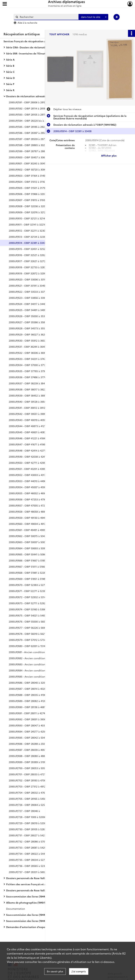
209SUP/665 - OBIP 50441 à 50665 (28, 554)
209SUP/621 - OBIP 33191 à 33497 (28, 286)
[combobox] (93, 17)
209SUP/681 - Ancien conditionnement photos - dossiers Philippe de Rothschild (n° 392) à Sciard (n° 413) (44, 652)
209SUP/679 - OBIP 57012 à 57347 (28, 640)
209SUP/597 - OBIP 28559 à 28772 (28, 139)
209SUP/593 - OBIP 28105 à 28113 (28, 114)
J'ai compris (79, 971)
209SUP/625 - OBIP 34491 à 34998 (28, 310)
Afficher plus (109, 156)
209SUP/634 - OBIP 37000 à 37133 (28, 365)
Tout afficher (59, 34)
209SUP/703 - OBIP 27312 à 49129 (28, 786)
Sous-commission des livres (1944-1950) (29, 896)
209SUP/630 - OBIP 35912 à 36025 (28, 341)
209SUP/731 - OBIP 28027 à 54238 (28, 835)
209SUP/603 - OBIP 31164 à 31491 (27, 176)
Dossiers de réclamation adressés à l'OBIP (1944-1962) (38, 96)
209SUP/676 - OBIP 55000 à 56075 (28, 622)
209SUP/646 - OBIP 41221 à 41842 (28, 438)
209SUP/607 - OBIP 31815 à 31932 (28, 200)
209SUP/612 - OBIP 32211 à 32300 (28, 231)
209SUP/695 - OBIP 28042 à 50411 (28, 738)
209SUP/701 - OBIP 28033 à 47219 (28, 774)
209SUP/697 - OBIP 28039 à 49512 (28, 750)
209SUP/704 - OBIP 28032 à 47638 (28, 793)
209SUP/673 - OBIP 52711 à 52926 (28, 603)
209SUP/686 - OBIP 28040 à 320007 (29, 683)
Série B (10, 66)
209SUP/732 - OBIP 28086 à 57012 (28, 841)
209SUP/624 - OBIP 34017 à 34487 (28, 304)
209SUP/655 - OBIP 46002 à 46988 (28, 493)
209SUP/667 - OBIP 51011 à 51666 (27, 567)
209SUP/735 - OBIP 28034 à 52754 (28, 860)
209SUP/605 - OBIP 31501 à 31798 (28, 188)
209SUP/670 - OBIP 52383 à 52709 (28, 585)
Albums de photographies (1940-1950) (28, 903)
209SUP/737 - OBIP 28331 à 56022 (28, 872)
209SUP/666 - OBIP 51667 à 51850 (28, 560)
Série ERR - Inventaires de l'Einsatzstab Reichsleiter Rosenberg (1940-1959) (41, 53)
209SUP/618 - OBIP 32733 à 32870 (28, 267)
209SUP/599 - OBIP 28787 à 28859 (28, 151)
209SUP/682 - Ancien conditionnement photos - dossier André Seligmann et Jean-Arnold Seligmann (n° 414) (44, 658)
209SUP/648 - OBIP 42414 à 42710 (28, 450)
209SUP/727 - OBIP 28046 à (24, 811)
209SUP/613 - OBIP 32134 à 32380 (28, 237)
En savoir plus (55, 971)
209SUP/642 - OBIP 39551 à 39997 (28, 414)
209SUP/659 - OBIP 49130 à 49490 (28, 518)
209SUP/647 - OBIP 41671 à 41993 (28, 444)
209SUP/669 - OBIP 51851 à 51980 (28, 579)
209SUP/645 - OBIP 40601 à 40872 (28, 432)
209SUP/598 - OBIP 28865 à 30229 (28, 145)
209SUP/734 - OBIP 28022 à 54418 (28, 854)
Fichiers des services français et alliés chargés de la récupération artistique (41, 884)
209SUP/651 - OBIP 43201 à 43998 (28, 469)
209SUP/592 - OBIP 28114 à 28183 (28, 108)
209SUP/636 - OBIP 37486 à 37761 (28, 377)
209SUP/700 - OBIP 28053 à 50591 (28, 768)
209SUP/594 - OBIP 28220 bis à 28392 (30, 121)
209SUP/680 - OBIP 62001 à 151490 (28, 646)
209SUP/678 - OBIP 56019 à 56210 (28, 634)
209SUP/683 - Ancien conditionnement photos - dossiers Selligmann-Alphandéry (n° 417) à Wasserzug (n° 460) (44, 664)
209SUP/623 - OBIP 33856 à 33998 (28, 298)
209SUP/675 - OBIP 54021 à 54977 (28, 615)
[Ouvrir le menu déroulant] (5, 4)
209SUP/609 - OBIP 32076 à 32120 (28, 212)
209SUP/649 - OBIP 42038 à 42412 (28, 457)
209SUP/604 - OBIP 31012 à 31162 (27, 182)
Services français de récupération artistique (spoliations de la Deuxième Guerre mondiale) (38, 41)
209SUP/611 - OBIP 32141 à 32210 (27, 224)
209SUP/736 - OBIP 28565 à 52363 (28, 866)
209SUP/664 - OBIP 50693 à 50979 (28, 548)
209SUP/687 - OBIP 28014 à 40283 (28, 689)
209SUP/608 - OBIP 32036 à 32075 (28, 206)
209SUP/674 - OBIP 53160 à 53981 (28, 609)
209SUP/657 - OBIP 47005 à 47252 (28, 505)
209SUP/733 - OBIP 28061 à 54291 (28, 848)
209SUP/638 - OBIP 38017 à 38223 (28, 389)
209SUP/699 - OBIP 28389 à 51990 (28, 762)
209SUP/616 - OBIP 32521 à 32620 (28, 255)
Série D (10, 78)
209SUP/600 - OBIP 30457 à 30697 (28, 157)
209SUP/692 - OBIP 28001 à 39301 (28, 719)
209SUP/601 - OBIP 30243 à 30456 (28, 163)
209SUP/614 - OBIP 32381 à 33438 (28, 243)
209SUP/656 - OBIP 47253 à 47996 (28, 499)
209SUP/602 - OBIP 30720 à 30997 (28, 169)
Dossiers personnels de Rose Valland (28, 878)
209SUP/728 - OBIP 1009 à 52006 (27, 817)
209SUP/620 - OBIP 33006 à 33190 (28, 279)
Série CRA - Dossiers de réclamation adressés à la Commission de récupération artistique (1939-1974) (41, 47)
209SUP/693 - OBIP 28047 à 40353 (28, 725)
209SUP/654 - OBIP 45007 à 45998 (28, 487)
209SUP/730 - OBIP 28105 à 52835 (28, 829)
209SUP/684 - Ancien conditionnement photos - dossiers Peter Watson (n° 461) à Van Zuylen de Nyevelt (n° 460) (44, 670)
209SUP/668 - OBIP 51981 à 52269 (28, 573)
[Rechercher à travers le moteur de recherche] (48, 17)
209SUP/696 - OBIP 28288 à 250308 (29, 744)
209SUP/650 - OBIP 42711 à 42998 (28, 463)
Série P (10, 84)
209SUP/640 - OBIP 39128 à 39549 (28, 402)
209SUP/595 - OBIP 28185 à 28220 (28, 127)
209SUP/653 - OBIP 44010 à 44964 (28, 481)
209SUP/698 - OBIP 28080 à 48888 (28, 756)
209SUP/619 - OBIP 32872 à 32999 (28, 273)
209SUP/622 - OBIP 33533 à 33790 (28, 292)
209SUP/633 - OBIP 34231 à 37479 (28, 359)
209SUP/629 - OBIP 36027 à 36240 (28, 334)
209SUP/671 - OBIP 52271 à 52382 (28, 591)
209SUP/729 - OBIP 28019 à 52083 (28, 823)
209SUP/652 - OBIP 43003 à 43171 (28, 475)
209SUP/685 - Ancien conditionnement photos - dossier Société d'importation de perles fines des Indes (44, 676)
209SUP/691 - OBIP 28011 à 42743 (28, 713)
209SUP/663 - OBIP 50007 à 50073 (28, 542)
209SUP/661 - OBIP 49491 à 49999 (28, 530)
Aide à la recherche (27, 23)
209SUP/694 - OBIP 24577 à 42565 (28, 731)
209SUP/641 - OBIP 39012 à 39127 (28, 408)
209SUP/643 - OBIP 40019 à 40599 (28, 420)
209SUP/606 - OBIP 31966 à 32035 (28, 194)
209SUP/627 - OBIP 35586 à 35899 (28, 322)
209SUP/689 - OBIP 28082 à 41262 (28, 701)
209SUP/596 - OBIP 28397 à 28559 (28, 133)
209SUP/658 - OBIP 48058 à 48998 (28, 512)
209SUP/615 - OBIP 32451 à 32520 (28, 249)
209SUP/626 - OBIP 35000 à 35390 (28, 316)
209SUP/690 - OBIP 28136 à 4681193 (29, 707)
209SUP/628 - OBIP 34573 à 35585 (28, 328)
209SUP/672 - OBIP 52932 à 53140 (28, 597)
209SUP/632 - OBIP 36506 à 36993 (28, 353)
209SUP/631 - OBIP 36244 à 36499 (28, 347)
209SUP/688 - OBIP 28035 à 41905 (28, 695)
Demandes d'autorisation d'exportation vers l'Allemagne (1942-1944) (41, 927)
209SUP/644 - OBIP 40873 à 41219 (28, 426)
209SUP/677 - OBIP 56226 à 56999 (28, 628)
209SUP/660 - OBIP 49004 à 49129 (28, 524)
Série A (10, 60)
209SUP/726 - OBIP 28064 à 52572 (28, 805)
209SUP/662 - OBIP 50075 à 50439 (28, 536)
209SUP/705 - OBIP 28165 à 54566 (28, 799)
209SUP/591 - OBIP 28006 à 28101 (28, 102)
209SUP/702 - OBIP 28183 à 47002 (28, 780)
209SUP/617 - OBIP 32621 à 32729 (28, 261)
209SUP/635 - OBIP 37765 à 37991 (28, 371)
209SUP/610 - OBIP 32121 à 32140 (27, 218)
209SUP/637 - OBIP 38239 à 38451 (28, 383)
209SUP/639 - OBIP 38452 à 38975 (28, 395)
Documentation (16, 909)
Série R (10, 90)
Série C (10, 72)
